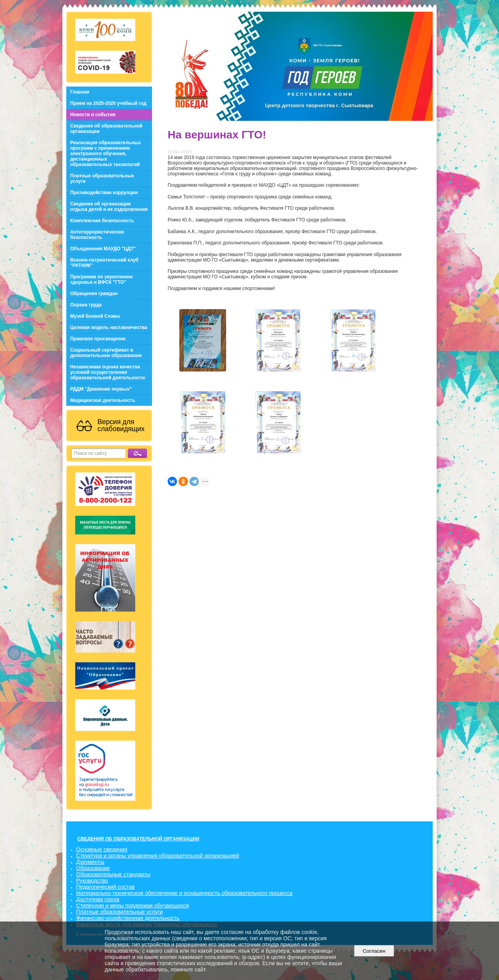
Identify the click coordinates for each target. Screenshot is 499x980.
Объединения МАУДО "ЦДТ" (103, 249)
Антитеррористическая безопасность (97, 235)
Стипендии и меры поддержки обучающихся (132, 906)
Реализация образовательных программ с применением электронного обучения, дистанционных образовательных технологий (105, 154)
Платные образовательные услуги (102, 179)
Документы (90, 862)
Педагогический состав (105, 887)
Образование (93, 868)
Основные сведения (102, 849)
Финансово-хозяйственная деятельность (128, 918)
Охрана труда (86, 305)
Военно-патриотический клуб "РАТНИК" (104, 263)
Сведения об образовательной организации (106, 129)
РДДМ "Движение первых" (101, 389)
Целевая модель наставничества (109, 327)
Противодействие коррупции (104, 193)
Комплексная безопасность (102, 221)
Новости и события (93, 115)
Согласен (374, 951)
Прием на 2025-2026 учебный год (108, 103)
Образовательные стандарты (113, 874)
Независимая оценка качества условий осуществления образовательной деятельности (108, 372)
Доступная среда (98, 899)
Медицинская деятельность (103, 400)
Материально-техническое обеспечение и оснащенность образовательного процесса (184, 893)
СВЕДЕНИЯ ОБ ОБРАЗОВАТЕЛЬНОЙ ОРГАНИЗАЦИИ (138, 839)
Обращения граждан (94, 294)
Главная (80, 92)
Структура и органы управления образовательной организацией (157, 856)
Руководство (92, 881)
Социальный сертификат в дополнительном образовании (106, 353)
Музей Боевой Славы (95, 316)
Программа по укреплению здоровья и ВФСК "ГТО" (102, 279)
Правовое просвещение (98, 339)
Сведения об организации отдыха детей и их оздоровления (109, 207)
